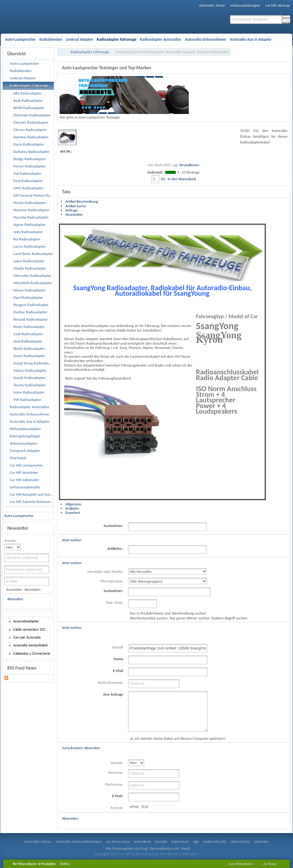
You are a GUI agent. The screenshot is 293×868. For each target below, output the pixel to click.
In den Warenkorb (182, 179)
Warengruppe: (112, 581)
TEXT (145, 807)
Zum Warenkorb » (242, 864)
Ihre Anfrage (113, 694)
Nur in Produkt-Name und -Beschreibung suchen (168, 613)
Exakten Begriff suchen (229, 618)
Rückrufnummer (110, 682)
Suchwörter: (114, 526)
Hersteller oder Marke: (105, 572)
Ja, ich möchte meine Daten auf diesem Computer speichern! (178, 738)
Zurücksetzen (72, 748)
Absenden (15, 599)
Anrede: (10, 541)
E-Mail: (117, 796)
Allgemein (73, 504)
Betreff (118, 647)
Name (119, 659)
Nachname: (114, 784)
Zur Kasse (270, 864)
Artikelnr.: (115, 548)
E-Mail (118, 671)
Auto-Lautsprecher (19, 516)
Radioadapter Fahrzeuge (90, 52)
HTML (134, 807)
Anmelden (14, 589)
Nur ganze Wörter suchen (190, 618)
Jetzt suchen (286, 20)
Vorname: (116, 772)
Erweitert (73, 513)
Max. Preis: (114, 603)
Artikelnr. (72, 508)
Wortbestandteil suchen (149, 618)
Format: (117, 808)
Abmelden (32, 589)
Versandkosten (189, 165)
